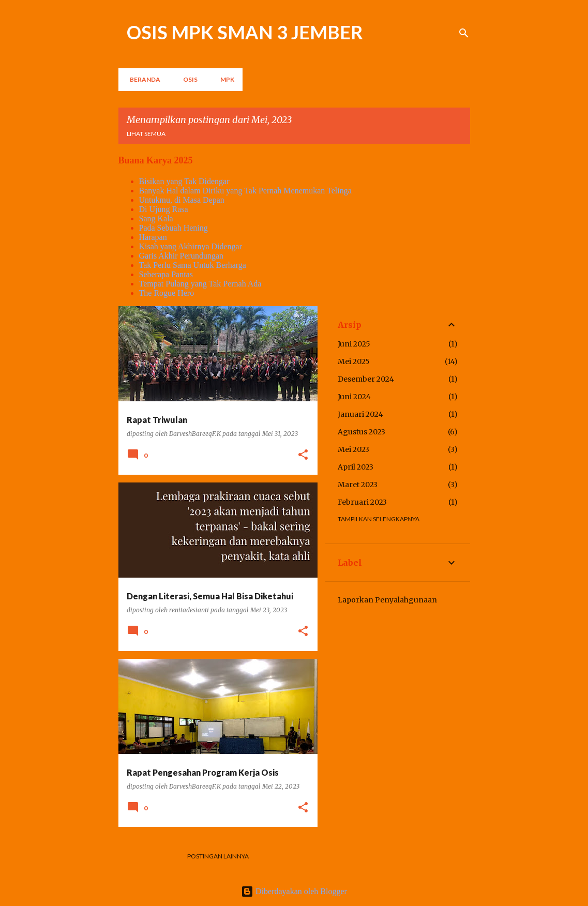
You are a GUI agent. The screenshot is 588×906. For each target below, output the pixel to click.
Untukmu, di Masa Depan (182, 200)
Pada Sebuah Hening (174, 228)
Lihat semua (146, 134)
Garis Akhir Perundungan (182, 256)
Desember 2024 (366, 379)
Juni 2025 (354, 344)
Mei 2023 (353, 449)
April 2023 (356, 467)
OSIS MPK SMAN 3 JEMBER (245, 32)
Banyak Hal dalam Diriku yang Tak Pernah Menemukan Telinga (245, 191)
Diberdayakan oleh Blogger (294, 891)
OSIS (187, 79)
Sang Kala (156, 218)
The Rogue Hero (167, 293)
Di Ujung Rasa (164, 209)
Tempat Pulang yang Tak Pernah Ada (200, 284)
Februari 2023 (362, 502)
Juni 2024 (354, 397)
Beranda (142, 79)
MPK (224, 79)
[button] (303, 455)
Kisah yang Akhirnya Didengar (191, 246)
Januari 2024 (360, 414)
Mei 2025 (354, 361)
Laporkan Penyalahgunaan (387, 600)
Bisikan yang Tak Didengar (184, 181)
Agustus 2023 (361, 432)
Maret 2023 (358, 485)
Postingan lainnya (218, 856)
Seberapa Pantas (166, 274)
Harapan (153, 237)
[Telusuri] (464, 33)
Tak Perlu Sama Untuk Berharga (193, 265)
